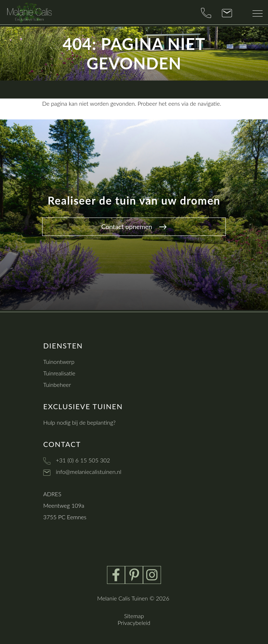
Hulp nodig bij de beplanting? (79, 422)
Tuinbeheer (57, 385)
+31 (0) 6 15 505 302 (83, 460)
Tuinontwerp (59, 362)
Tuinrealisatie (59, 373)
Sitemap (134, 616)
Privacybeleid (134, 623)
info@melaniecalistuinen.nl (89, 472)
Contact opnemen (134, 227)
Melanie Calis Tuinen (123, 598)
